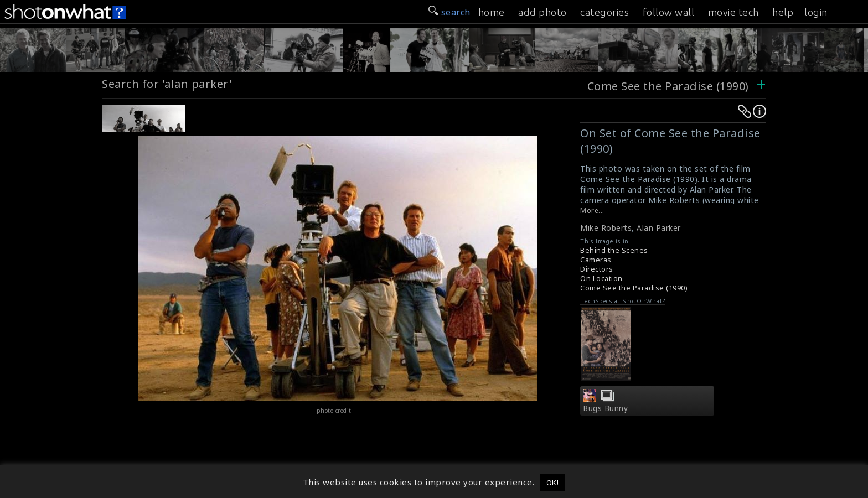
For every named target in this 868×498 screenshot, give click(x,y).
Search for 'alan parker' (167, 84)
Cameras (596, 260)
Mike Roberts (606, 228)
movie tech (733, 12)
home (492, 12)
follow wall (669, 12)
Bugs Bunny (605, 408)
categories (604, 12)
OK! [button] (553, 483)
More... (592, 211)
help (783, 12)
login (816, 12)
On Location (601, 279)
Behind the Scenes (614, 250)
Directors (597, 269)
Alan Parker (659, 228)
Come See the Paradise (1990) (668, 86)
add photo (542, 12)
